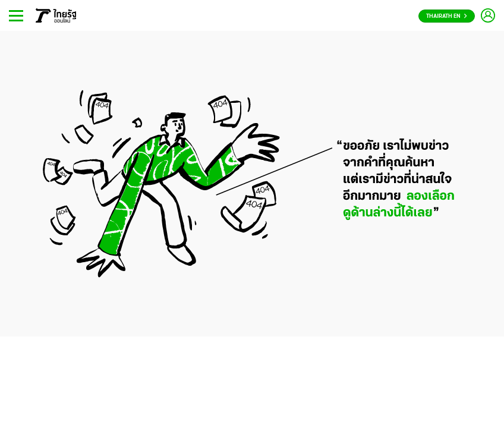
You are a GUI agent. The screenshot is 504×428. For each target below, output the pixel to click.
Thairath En (447, 16)
